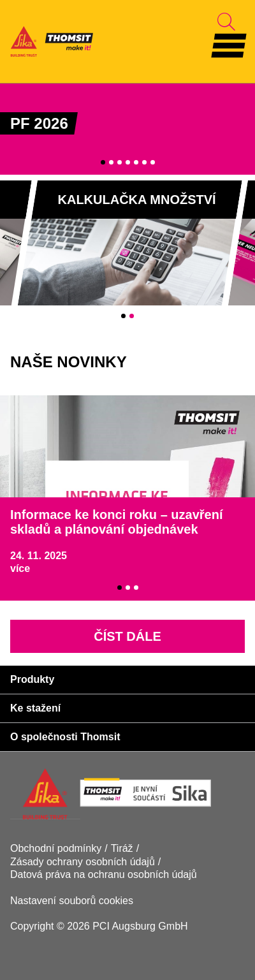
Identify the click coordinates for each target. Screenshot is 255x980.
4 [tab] (128, 162)
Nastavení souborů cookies (72, 901)
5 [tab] (136, 162)
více (20, 568)
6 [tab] (144, 162)
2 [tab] (111, 162)
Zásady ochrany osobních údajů (83, 862)
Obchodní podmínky (56, 848)
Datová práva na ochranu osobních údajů (104, 874)
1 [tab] (103, 162)
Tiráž (122, 848)
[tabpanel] (127, 129)
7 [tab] (153, 162)
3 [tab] (120, 162)
